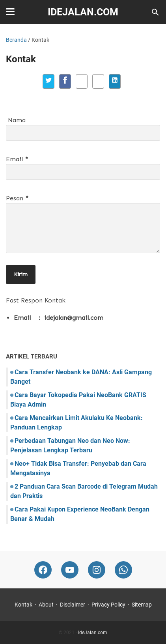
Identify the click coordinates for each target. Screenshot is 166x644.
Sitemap (142, 605)
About (46, 605)
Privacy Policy (108, 605)
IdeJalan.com (83, 12)
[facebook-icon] (43, 570)
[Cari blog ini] (155, 12)
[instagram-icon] (97, 570)
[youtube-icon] (70, 570)
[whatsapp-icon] (123, 570)
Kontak (23, 605)
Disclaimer (73, 605)
